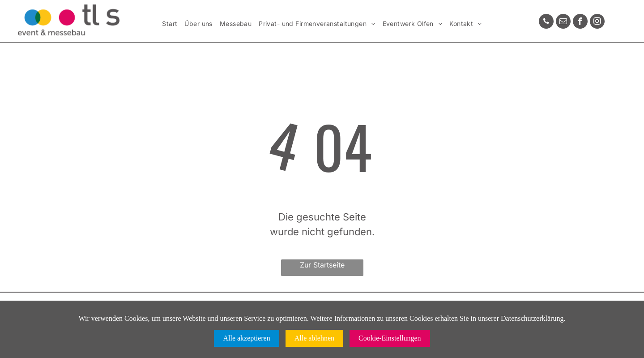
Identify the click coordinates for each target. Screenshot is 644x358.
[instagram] (597, 22)
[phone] (546, 22)
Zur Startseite (322, 265)
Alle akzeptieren (246, 338)
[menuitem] (170, 24)
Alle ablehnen (314, 338)
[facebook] (580, 22)
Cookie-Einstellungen (390, 338)
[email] (563, 22)
